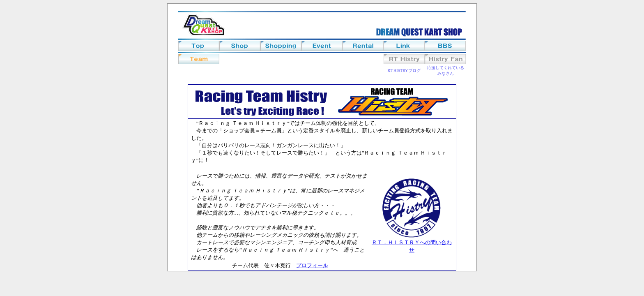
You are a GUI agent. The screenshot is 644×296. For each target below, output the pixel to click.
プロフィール (312, 265)
